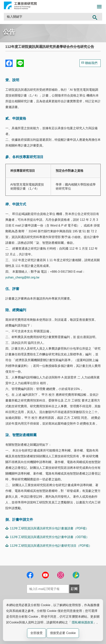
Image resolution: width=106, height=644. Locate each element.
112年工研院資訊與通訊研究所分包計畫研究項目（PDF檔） (49, 546)
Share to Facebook (9, 63)
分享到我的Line (20, 63)
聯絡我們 (91, 63)
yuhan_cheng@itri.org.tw (22, 277)
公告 (9, 32)
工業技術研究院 (20, 5)
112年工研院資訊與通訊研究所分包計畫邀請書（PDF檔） (47, 528)
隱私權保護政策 (83, 622)
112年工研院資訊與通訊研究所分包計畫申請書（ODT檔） (47, 537)
